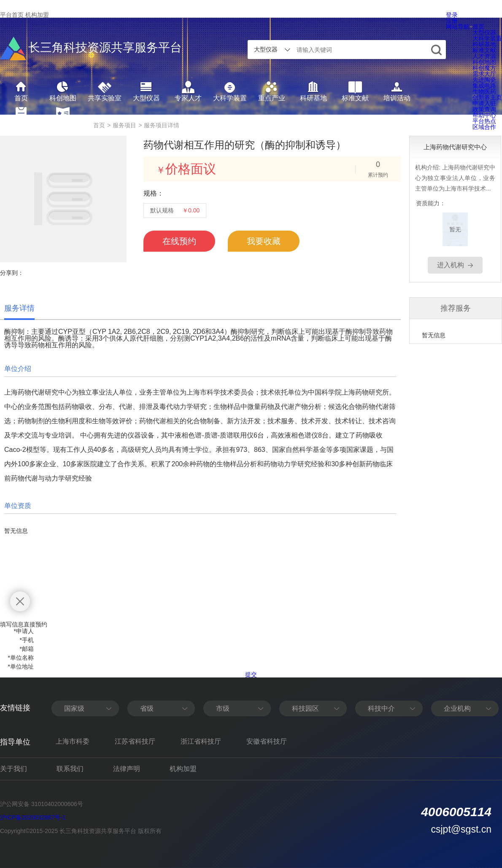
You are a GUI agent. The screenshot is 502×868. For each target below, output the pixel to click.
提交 (251, 675)
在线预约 (179, 241)
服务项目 (124, 125)
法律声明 (127, 769)
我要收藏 (264, 241)
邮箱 (27, 649)
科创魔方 (484, 68)
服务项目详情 (162, 125)
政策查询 (484, 109)
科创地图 (484, 62)
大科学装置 (487, 38)
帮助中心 (484, 115)
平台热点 (484, 121)
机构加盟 (37, 15)
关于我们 (13, 769)
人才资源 (484, 56)
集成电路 (484, 86)
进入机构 (451, 265)
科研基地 (484, 44)
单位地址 (21, 666)
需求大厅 (484, 74)
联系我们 (70, 769)
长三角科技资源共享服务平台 (91, 48)
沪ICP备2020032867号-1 (33, 817)
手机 (27, 640)
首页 (478, 27)
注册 (452, 21)
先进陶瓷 (484, 80)
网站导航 (459, 27)
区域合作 (484, 127)
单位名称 (21, 658)
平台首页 (12, 15)
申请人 (24, 631)
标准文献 (484, 50)
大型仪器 (484, 32)
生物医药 (484, 91)
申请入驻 (484, 103)
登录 (452, 15)
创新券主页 (487, 97)
